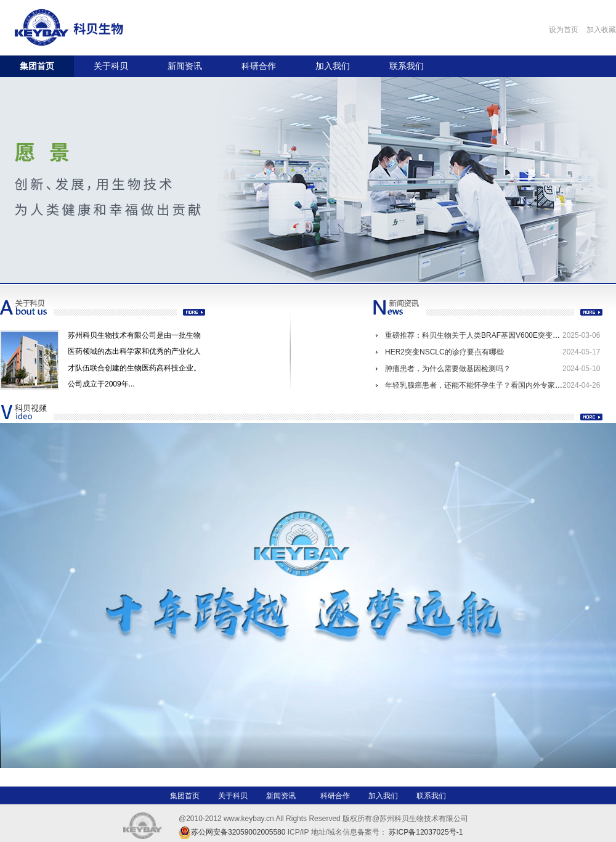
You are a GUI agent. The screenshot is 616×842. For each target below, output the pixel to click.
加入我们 (333, 66)
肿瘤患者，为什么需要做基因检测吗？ (448, 369)
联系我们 (407, 66)
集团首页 (37, 66)
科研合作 (259, 66)
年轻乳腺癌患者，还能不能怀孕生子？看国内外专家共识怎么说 (488, 385)
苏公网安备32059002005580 (238, 832)
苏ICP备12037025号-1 (426, 832)
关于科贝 (111, 66)
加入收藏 (601, 30)
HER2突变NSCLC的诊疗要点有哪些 (444, 352)
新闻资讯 (185, 66)
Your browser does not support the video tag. (308, 595)
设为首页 (564, 30)
